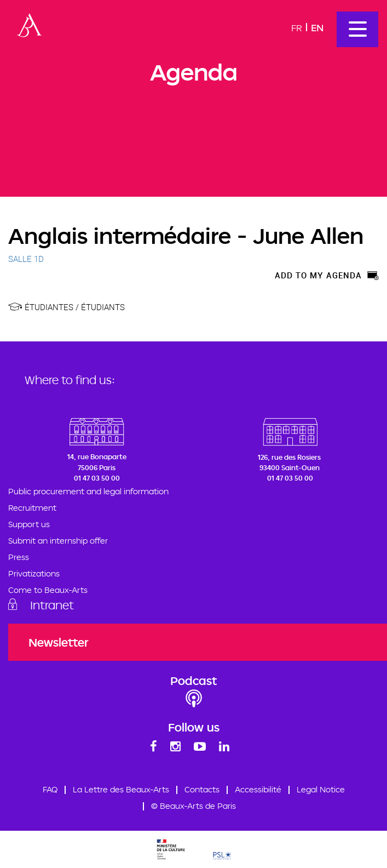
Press (19, 557)
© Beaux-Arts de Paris (193, 806)
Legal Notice (321, 789)
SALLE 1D (26, 259)
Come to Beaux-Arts (48, 590)
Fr (297, 28)
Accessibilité (258, 789)
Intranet (52, 605)
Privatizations (34, 573)
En (317, 28)
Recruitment (32, 508)
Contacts (202, 789)
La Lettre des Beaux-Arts (121, 789)
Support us (29, 524)
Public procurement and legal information (88, 491)
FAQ (50, 789)
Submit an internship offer (58, 541)
